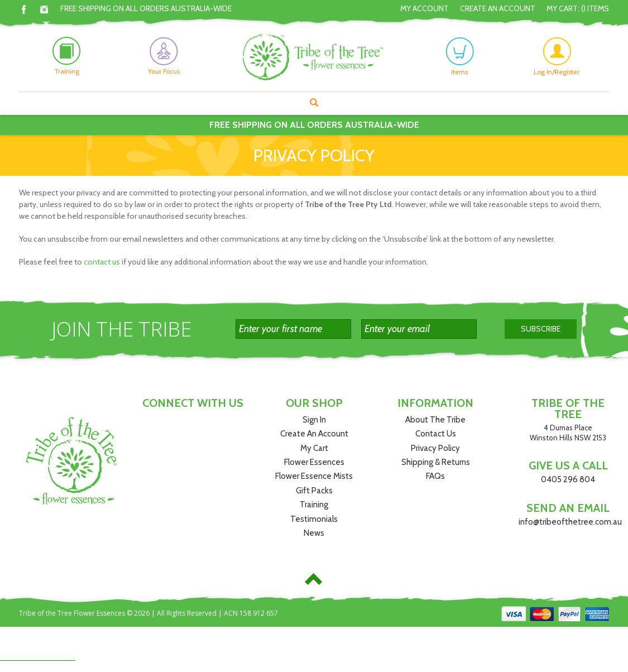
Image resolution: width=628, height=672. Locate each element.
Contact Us (436, 434)
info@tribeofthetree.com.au (570, 522)
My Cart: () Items (578, 8)
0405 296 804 (568, 479)
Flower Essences (314, 462)
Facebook (24, 9)
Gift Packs (314, 491)
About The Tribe (435, 420)
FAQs (435, 476)
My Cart (314, 448)
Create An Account (498, 8)
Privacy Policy (435, 448)
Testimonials (314, 519)
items (460, 56)
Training (314, 505)
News (314, 533)
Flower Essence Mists (314, 476)
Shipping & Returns (436, 462)
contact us (102, 262)
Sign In (314, 420)
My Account (425, 8)
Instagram (44, 9)
